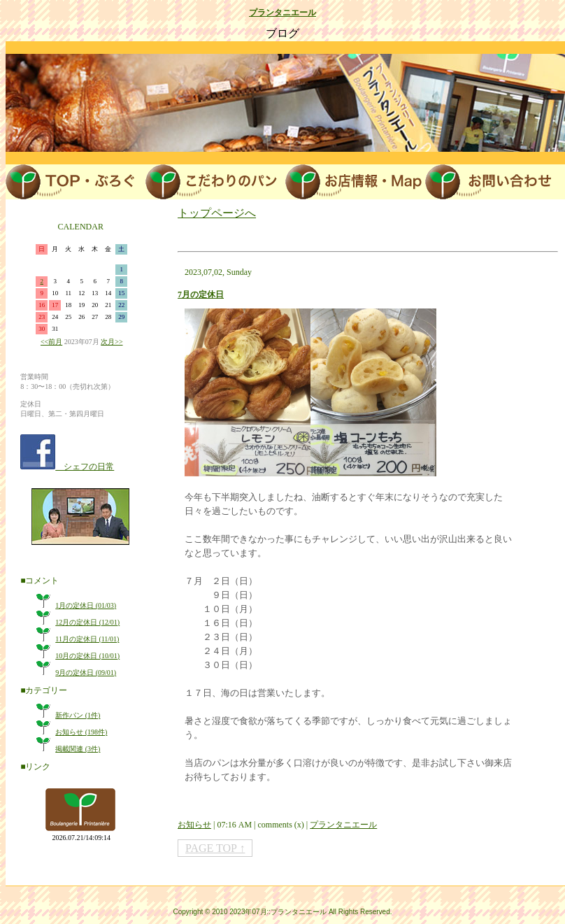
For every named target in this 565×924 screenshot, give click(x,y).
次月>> (112, 342)
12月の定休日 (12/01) (87, 622)
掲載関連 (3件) (78, 749)
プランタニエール (282, 13)
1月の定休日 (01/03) (86, 605)
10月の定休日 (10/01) (87, 656)
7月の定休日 (201, 294)
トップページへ (217, 213)
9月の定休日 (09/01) (86, 673)
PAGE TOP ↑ (215, 848)
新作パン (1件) (78, 715)
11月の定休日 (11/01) (87, 639)
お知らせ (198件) (81, 732)
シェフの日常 (85, 467)
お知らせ (194, 825)
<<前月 (51, 342)
